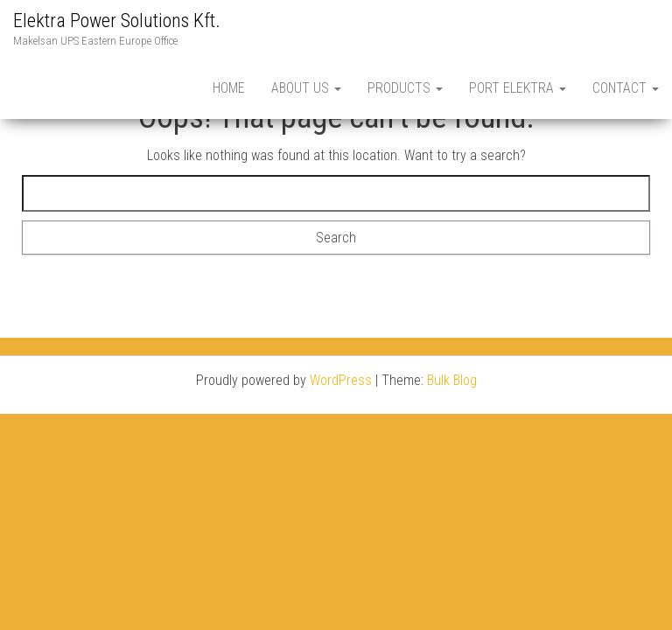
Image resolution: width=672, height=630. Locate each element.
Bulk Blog (452, 380)
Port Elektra (518, 88)
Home (229, 88)
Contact (626, 88)
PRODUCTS (405, 88)
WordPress (341, 380)
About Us (306, 88)
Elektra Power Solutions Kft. (117, 21)
